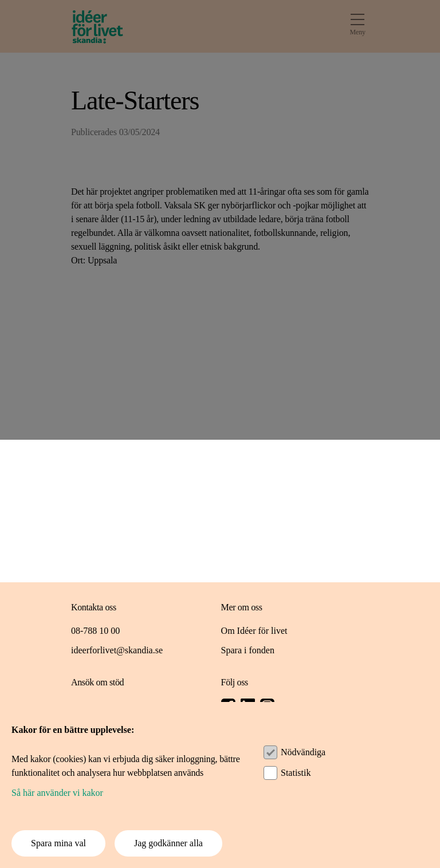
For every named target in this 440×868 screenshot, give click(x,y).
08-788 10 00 (95, 631)
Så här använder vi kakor (57, 793)
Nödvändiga (303, 752)
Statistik (296, 773)
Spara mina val (58, 843)
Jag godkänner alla (168, 843)
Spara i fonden (248, 650)
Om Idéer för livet (254, 631)
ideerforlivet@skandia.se (117, 650)
